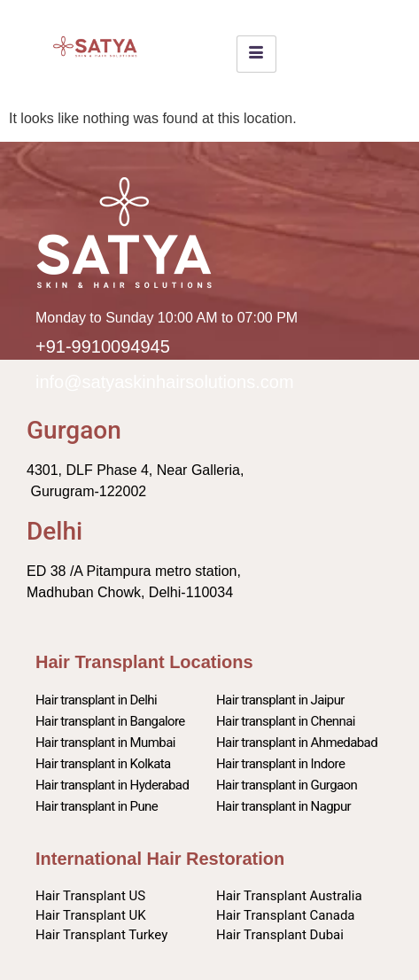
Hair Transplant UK (91, 915)
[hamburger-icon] (256, 54)
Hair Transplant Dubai (280, 935)
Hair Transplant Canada (286, 915)
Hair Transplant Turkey (101, 935)
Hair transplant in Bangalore (110, 721)
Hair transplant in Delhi (96, 700)
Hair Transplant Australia (289, 896)
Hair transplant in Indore (280, 764)
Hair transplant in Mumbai (105, 743)
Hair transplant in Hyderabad (112, 785)
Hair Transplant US (90, 896)
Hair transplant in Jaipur (280, 700)
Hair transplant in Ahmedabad (297, 743)
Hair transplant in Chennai (286, 721)
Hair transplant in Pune (97, 806)
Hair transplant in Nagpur (283, 806)
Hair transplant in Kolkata (103, 764)
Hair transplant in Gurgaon (287, 785)
